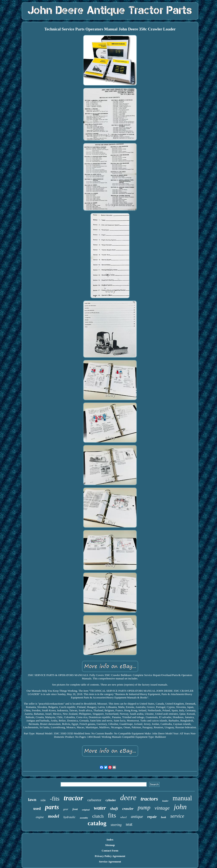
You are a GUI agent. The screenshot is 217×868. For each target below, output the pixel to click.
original (86, 810)
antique (137, 817)
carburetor (94, 800)
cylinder (111, 800)
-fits (55, 799)
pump (144, 808)
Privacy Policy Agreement (110, 856)
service (177, 816)
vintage (162, 808)
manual (182, 798)
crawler (128, 809)
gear (66, 809)
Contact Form (110, 851)
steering (116, 825)
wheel (123, 817)
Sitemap (110, 845)
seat (129, 824)
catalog (97, 823)
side (43, 800)
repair (152, 817)
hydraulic (70, 817)
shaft (114, 809)
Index (110, 840)
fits (112, 815)
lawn (32, 800)
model (54, 816)
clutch (98, 816)
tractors (149, 799)
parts (52, 807)
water (100, 808)
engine (40, 817)
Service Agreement (110, 862)
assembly (84, 818)
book (164, 817)
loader (165, 801)
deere (128, 798)
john (180, 807)
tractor (74, 798)
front (75, 809)
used (37, 809)
